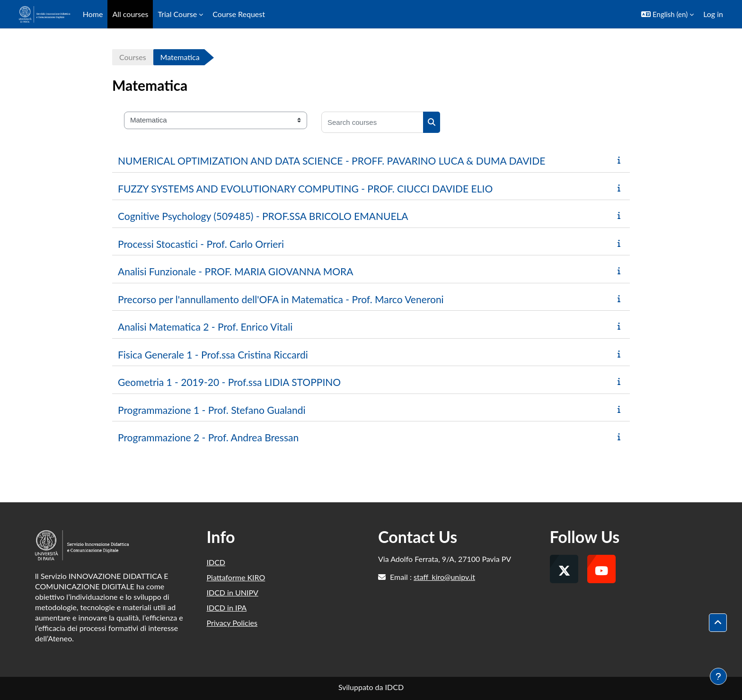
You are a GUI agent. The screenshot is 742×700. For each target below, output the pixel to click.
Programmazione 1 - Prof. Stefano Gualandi (212, 410)
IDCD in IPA (227, 608)
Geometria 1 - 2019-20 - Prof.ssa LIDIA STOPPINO (229, 382)
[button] (667, 14)
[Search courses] (372, 122)
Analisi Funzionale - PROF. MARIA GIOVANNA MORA (235, 271)
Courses (133, 57)
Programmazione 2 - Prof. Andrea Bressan (208, 437)
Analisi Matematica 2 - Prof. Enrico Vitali (205, 327)
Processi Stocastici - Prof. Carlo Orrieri (201, 244)
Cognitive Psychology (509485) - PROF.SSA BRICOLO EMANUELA (263, 216)
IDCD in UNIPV (233, 592)
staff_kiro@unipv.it (444, 577)
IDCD (216, 562)
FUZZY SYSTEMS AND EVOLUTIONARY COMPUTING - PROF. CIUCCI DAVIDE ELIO (305, 188)
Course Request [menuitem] (239, 14)
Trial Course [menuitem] (177, 14)
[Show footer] (718, 676)
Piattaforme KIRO (236, 577)
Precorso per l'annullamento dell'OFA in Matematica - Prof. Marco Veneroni (281, 299)
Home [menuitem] (93, 14)
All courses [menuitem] (130, 14)
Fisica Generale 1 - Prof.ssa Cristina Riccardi (213, 354)
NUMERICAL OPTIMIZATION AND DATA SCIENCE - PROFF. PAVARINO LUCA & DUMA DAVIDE (331, 161)
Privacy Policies (232, 623)
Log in (713, 14)
